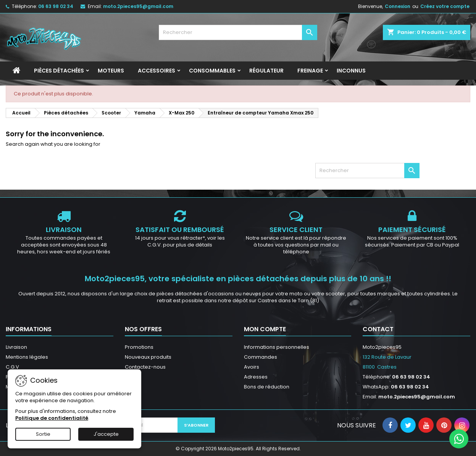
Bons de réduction (267, 387)
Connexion (398, 6)
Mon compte (265, 329)
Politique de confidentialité (52, 418)
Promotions (139, 347)
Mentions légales (27, 357)
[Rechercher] (238, 32)
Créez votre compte (445, 6)
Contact (378, 329)
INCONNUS (351, 71)
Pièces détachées (59, 71)
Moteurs (111, 71)
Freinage (310, 71)
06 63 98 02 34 (56, 6)
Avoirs (252, 367)
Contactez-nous (145, 367)
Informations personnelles (277, 347)
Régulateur (266, 71)
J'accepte (106, 434)
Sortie (43, 434)
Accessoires (157, 71)
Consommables (212, 71)
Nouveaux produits (148, 357)
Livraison (16, 347)
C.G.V (12, 367)
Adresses (256, 377)
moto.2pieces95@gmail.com (138, 6)
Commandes (261, 357)
